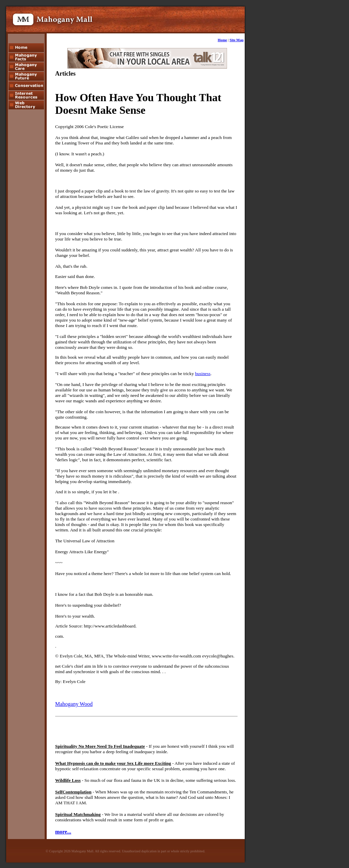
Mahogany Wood (74, 704)
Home (222, 40)
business (203, 374)
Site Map (237, 40)
